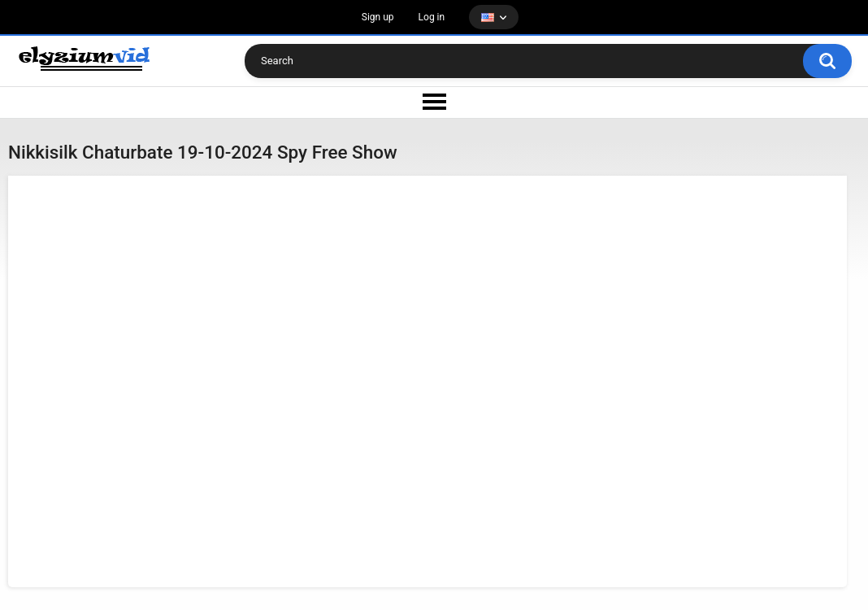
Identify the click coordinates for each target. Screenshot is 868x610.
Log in (432, 17)
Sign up (378, 17)
